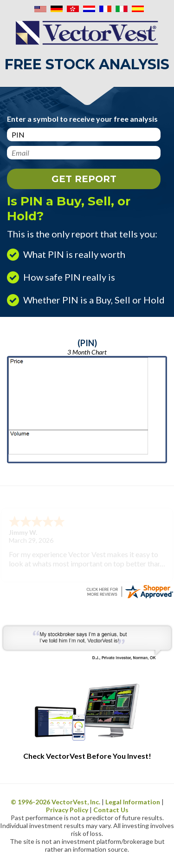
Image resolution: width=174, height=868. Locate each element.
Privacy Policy (67, 810)
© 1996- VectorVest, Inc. (55, 802)
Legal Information (133, 802)
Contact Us (111, 810)
